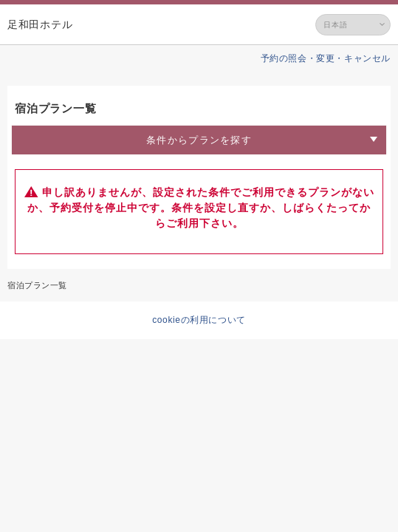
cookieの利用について (199, 320)
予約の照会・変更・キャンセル (326, 58)
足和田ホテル (40, 24)
